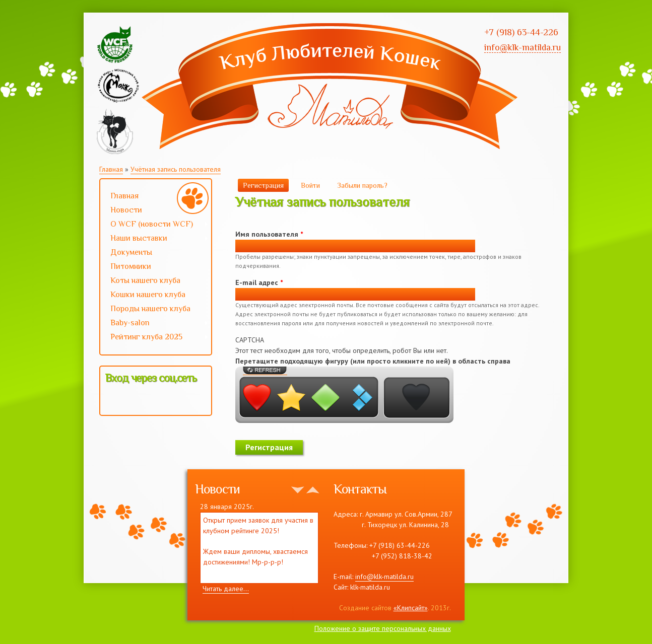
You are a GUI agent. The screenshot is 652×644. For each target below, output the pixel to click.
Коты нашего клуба (145, 280)
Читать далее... (226, 589)
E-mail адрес (259, 282)
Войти (310, 185)
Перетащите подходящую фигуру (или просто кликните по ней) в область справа (373, 361)
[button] (113, 400)
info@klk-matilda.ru (384, 577)
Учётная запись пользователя (176, 169)
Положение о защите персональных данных (383, 628)
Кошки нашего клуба (148, 295)
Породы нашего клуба (150, 309)
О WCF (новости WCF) (154, 225)
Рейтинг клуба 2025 (154, 338)
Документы (131, 252)
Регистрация (266, 185)
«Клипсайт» (411, 608)
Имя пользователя (269, 234)
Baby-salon (154, 324)
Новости (126, 210)
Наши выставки (154, 239)
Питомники (131, 266)
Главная (111, 169)
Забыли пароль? (362, 185)
